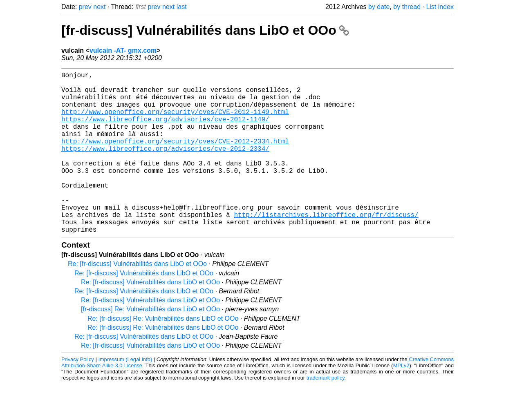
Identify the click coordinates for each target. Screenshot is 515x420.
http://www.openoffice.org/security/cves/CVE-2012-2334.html (175, 157)
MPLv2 (401, 401)
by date (379, 7)
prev (85, 7)
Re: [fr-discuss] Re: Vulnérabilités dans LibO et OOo (163, 354)
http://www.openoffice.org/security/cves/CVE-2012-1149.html (175, 121)
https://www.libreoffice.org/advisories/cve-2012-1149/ (165, 130)
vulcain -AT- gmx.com (123, 50)
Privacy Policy (78, 395)
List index (440, 7)
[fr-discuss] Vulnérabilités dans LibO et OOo (205, 30)
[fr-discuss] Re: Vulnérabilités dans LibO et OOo (150, 345)
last (182, 7)
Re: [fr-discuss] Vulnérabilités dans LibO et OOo (137, 300)
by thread (407, 7)
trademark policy (326, 414)
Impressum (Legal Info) (125, 395)
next (99, 7)
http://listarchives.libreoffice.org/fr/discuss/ (326, 247)
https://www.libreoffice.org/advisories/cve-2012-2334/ (165, 166)
